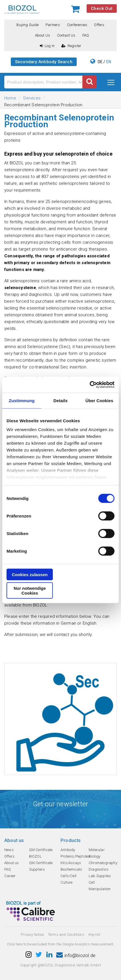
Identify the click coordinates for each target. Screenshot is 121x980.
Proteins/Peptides (75, 856)
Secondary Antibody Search (44, 62)
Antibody (68, 850)
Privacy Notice (32, 935)
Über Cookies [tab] (99, 400)
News (9, 850)
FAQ (86, 35)
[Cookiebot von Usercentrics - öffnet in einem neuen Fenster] (90, 385)
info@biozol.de (76, 955)
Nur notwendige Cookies (30, 591)
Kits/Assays (71, 863)
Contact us (66, 35)
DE (100, 62)
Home (10, 98)
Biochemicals (71, 869)
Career (10, 876)
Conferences (77, 25)
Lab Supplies (100, 876)
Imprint (94, 935)
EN (109, 62)
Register (71, 46)
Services (32, 98)
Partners (53, 25)
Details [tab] (60, 400)
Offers (99, 25)
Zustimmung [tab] (22, 400)
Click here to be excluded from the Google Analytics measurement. (61, 944)
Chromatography (103, 863)
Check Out (102, 9)
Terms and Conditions (66, 935)
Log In (47, 46)
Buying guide (27, 25)
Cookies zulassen (30, 574)
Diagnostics (99, 869)
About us (43, 35)
